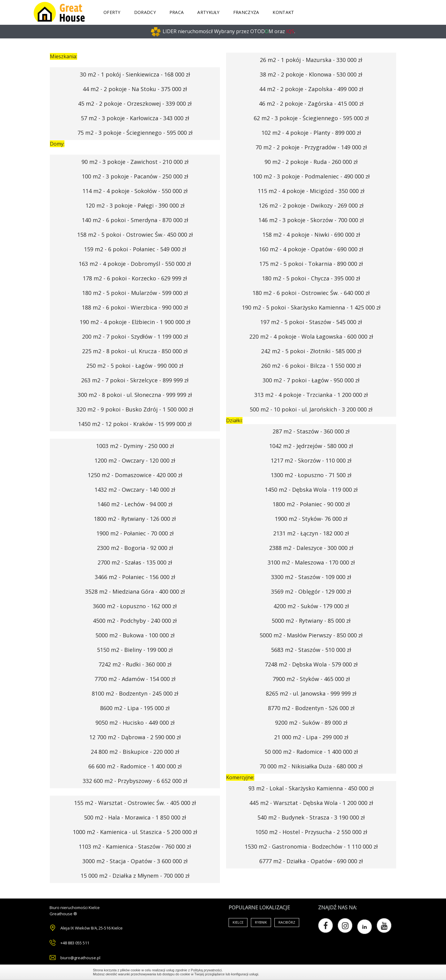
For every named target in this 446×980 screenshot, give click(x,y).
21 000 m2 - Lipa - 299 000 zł (311, 737)
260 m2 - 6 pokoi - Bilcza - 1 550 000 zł (311, 366)
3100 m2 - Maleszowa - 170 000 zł (311, 562)
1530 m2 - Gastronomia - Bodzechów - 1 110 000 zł (311, 846)
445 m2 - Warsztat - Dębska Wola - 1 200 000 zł (311, 803)
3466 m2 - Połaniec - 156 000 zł (135, 577)
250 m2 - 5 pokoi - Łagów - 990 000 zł (135, 366)
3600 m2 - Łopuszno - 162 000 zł (135, 606)
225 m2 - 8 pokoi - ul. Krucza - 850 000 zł (135, 351)
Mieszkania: (63, 56)
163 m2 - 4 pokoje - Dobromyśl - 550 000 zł (135, 264)
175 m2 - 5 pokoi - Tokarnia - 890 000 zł (311, 264)
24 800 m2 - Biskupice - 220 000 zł (135, 752)
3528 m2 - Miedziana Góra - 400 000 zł (135, 591)
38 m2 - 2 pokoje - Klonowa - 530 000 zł (311, 74)
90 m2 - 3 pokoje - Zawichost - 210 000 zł (135, 162)
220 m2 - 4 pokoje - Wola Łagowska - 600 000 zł (311, 336)
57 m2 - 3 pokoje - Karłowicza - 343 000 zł (135, 118)
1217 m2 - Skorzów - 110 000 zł (311, 460)
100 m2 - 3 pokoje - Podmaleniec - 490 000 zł (311, 176)
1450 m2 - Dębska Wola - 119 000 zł (311, 490)
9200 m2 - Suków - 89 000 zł (311, 723)
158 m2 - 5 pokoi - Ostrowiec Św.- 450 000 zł (135, 235)
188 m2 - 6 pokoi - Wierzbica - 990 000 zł (135, 307)
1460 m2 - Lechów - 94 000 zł (135, 504)
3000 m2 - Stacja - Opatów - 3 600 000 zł (135, 861)
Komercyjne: (240, 777)
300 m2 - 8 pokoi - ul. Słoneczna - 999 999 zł (135, 395)
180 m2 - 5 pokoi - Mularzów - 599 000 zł (135, 293)
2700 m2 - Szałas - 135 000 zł (135, 562)
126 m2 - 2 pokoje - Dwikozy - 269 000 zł (311, 205)
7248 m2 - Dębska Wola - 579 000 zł (311, 664)
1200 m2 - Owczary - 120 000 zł (135, 460)
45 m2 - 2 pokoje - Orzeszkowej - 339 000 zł (135, 103)
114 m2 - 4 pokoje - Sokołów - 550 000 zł (135, 191)
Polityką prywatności (206, 970)
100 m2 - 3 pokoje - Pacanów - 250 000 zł (135, 176)
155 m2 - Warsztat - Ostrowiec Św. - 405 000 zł (135, 803)
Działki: (234, 420)
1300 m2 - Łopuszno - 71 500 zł (311, 475)
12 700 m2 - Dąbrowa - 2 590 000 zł (135, 737)
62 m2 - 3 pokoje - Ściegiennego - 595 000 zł (311, 118)
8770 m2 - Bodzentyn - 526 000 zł (311, 708)
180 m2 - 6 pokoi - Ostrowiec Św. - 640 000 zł (311, 293)
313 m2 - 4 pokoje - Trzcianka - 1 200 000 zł (311, 395)
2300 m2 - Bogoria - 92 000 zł (135, 548)
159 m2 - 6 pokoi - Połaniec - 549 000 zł (135, 249)
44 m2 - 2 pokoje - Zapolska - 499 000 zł (311, 89)
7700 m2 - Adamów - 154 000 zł (135, 679)
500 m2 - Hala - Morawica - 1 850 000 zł (135, 817)
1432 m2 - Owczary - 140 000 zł (135, 490)
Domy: (57, 144)
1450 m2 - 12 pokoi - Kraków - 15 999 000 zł (135, 424)
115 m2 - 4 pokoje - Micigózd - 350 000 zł (311, 191)
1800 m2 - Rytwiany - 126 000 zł (135, 519)
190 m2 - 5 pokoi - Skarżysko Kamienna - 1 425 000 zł (311, 307)
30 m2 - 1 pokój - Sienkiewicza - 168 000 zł (135, 74)
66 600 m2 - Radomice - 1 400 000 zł (135, 766)
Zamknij (350, 972)
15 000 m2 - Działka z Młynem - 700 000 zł (135, 876)
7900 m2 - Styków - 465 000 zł (311, 679)
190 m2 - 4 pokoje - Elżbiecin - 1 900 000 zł (135, 322)
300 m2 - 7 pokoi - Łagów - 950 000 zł (311, 380)
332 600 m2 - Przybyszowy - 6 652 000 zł (135, 781)
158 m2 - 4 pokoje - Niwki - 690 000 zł (311, 235)
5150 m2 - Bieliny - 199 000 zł (135, 650)
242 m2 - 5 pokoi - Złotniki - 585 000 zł (311, 351)
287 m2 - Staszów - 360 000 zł (311, 431)
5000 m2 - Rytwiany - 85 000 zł (311, 621)
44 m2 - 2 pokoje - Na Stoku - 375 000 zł (135, 89)
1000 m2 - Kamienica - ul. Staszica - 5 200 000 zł (135, 832)
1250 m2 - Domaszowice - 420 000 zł (135, 475)
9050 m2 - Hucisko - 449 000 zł (135, 723)
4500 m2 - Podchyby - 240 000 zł (135, 621)
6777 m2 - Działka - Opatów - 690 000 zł (311, 861)
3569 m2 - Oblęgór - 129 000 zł (311, 591)
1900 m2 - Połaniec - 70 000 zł (135, 533)
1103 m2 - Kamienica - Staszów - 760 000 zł (135, 846)
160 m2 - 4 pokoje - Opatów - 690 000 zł (311, 249)
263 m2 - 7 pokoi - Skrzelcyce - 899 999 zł (135, 380)
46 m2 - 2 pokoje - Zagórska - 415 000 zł (311, 103)
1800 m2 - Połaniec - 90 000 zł (311, 504)
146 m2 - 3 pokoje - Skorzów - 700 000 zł (311, 220)
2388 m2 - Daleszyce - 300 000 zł (311, 548)
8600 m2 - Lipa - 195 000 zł (135, 708)
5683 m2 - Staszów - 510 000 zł (311, 650)
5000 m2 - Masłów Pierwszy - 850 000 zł (311, 635)
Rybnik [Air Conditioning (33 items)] (261, 922)
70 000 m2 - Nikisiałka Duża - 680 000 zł (311, 766)
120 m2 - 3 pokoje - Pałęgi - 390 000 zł (135, 205)
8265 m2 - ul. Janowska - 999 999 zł (311, 693)
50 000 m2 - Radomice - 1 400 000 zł (311, 752)
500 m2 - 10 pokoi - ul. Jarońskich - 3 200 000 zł (311, 409)
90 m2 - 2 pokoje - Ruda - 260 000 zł (311, 162)
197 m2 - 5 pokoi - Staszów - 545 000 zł (311, 322)
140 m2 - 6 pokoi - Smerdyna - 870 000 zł (135, 220)
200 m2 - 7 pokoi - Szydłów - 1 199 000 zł (135, 336)
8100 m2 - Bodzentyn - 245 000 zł (135, 693)
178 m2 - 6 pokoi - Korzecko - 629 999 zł (135, 278)
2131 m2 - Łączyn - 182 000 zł (311, 533)
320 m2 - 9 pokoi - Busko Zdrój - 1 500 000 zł (135, 409)
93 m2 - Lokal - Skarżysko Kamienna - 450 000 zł (311, 788)
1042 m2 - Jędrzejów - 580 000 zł (311, 446)
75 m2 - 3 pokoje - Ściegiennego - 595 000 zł (135, 133)
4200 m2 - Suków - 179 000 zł (311, 606)
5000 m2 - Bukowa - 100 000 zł (135, 635)
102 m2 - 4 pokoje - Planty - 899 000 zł (311, 133)
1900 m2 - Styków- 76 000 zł (311, 519)
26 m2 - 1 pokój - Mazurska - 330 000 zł (311, 60)
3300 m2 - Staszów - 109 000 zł (311, 577)
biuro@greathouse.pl (80, 958)
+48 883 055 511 (75, 943)
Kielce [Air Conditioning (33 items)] (238, 922)
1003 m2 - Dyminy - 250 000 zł (135, 446)
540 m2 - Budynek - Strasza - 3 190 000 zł (311, 817)
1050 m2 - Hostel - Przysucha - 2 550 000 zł (311, 832)
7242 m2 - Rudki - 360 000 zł (135, 664)
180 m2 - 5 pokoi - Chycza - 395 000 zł (311, 278)
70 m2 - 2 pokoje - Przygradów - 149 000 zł (311, 147)
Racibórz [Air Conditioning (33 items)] (287, 922)
